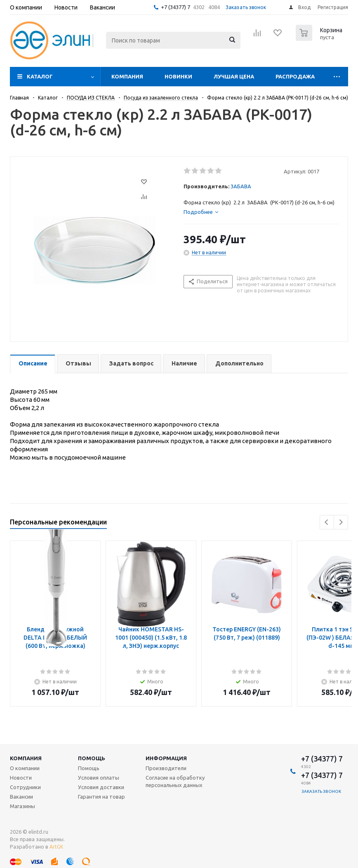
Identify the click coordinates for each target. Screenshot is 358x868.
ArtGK (56, 847)
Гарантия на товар (101, 797)
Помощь (92, 758)
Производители (166, 768)
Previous (327, 522)
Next (341, 522)
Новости (21, 778)
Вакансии (21, 797)
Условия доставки (101, 787)
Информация (166, 758)
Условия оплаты (99, 778)
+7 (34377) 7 (175, 7)
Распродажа (295, 76)
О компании (25, 768)
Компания (127, 76)
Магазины (22, 806)
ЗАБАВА (241, 186)
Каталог (40, 76)
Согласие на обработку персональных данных (175, 781)
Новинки (178, 76)
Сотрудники (25, 787)
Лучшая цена (234, 76)
